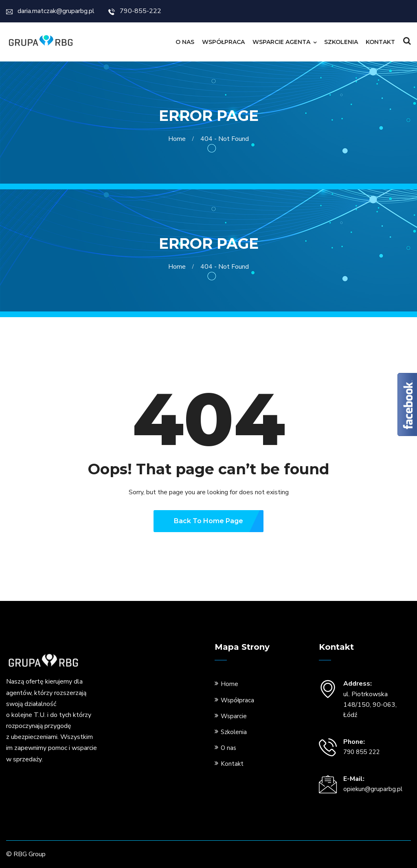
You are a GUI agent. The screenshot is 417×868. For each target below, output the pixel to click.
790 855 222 (361, 752)
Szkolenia (341, 42)
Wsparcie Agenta (281, 42)
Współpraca (223, 42)
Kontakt (380, 42)
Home (179, 139)
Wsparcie (234, 716)
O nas (185, 42)
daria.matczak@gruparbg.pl (50, 11)
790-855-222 (135, 11)
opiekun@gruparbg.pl (373, 789)
